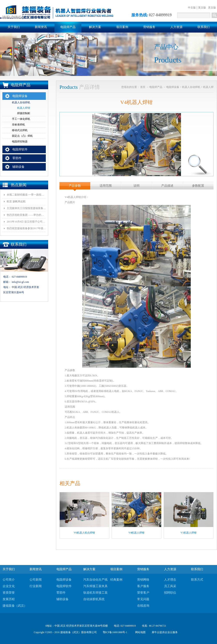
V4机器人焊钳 (137, 533)
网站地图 (140, 632)
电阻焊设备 (173, 87)
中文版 (192, 8)
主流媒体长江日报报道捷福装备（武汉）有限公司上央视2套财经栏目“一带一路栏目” (26, 208)
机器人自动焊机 (191, 87)
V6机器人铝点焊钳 (85, 533)
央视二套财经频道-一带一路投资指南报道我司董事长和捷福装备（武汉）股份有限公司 (26, 195)
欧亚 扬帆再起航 (16, 201)
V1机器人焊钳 (189, 533)
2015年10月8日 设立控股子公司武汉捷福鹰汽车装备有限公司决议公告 (26, 222)
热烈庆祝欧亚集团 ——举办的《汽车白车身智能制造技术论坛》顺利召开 (26, 215)
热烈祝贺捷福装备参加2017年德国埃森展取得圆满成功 (26, 228)
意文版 (212, 8)
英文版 (202, 8)
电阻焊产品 (156, 87)
